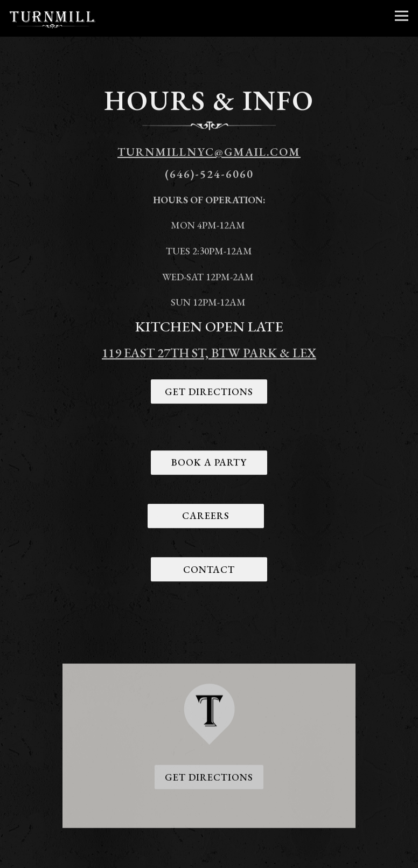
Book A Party (209, 464)
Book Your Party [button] (209, 856)
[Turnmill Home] (52, 18)
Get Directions (209, 393)
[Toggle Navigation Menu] (402, 16)
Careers (206, 517)
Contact (209, 570)
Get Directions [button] (209, 779)
